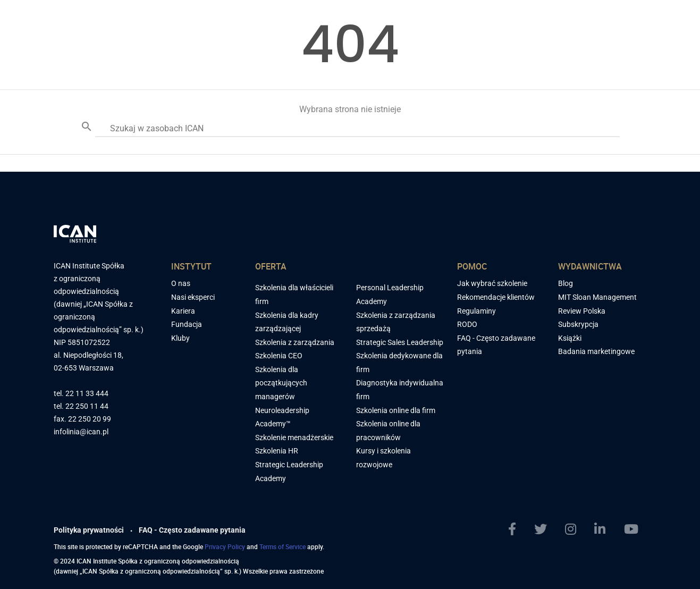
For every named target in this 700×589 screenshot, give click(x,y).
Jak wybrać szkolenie (492, 283)
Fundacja (187, 324)
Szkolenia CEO (279, 356)
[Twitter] (545, 529)
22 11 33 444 (87, 394)
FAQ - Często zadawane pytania (192, 530)
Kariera (183, 311)
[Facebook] (516, 529)
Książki (570, 338)
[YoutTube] (635, 529)
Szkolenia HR (277, 451)
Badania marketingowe (596, 351)
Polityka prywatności (89, 530)
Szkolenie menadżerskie (294, 437)
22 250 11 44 (87, 406)
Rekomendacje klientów (496, 297)
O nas (181, 283)
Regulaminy (476, 311)
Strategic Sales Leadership (400, 342)
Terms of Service (282, 546)
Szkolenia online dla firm (396, 410)
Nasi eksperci (193, 297)
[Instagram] (575, 529)
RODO (467, 324)
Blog (566, 283)
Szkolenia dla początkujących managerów (281, 383)
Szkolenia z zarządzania (295, 342)
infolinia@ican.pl (81, 432)
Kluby (180, 338)
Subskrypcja (578, 324)
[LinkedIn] (604, 529)
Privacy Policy (225, 546)
